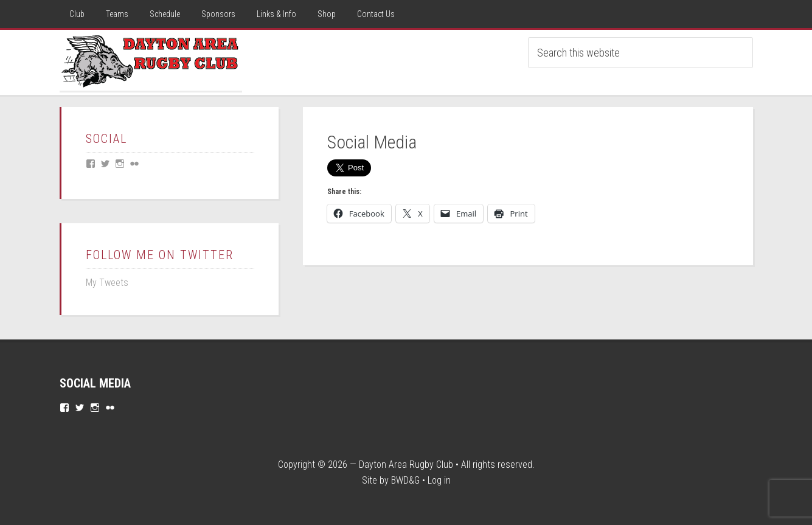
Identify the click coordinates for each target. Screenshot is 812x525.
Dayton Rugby (151, 60)
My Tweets (107, 283)
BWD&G (405, 480)
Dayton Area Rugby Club (406, 464)
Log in (439, 480)
